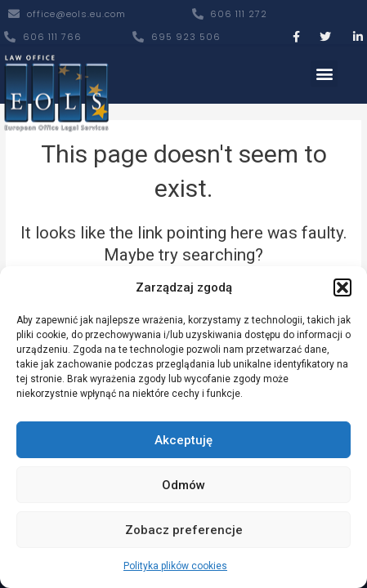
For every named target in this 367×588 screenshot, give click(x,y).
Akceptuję (183, 440)
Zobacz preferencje (184, 530)
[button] (342, 287)
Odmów (183, 485)
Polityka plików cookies (175, 566)
